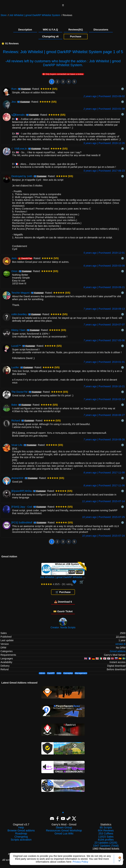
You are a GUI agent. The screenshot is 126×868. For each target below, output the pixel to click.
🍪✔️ (120, 859)
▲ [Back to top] (63, 812)
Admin (42, 673)
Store (4, 15)
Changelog (21, 837)
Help (21, 828)
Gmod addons (118, 651)
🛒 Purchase (63, 592)
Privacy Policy (80, 862)
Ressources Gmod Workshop (64, 831)
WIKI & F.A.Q (50, 30)
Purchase (76, 36)
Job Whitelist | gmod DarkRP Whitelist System (35, 15)
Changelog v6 (50, 36)
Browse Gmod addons (21, 831)
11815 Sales (106, 837)
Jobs (59, 673)
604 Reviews (106, 831)
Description (25, 30)
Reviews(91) (76, 30)
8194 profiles (106, 840)
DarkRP (51, 673)
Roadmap (21, 834)
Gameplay (68, 673)
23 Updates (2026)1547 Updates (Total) (106, 844)
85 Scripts (106, 828)
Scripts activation (21, 840)
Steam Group (64, 828)
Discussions (101, 30)
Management (81, 673)
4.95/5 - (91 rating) (57, 584)
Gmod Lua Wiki (64, 834)
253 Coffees (106, 834)
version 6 (120, 644)
